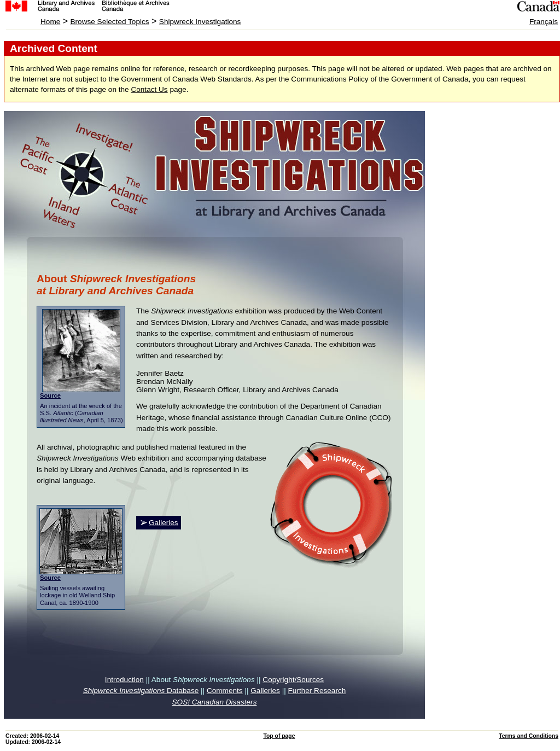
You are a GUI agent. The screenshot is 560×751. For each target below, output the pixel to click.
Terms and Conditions (529, 736)
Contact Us (149, 89)
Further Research (317, 691)
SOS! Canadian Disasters (215, 702)
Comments (225, 691)
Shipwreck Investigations (200, 22)
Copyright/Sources (293, 680)
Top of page (279, 736)
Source (50, 395)
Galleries (164, 523)
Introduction (124, 680)
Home (50, 22)
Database (141, 691)
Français (544, 22)
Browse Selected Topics (110, 22)
